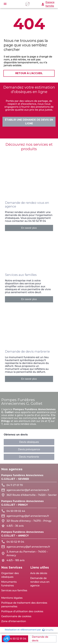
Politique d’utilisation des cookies (22, 611)
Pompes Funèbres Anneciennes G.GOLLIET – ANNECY (22, 534)
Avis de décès (39, 573)
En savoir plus (29, 228)
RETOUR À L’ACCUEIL (29, 73)
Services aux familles (14, 590)
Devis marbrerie (29, 457)
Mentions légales (12, 598)
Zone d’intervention (14, 621)
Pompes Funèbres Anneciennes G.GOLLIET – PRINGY (22, 503)
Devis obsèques (29, 442)
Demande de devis (40, 639)
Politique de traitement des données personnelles (24, 605)
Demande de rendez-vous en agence (40, 582)
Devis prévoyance (29, 449)
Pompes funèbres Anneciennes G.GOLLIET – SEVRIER (22, 477)
